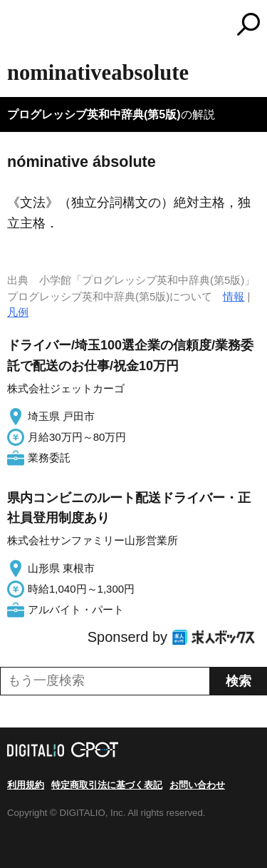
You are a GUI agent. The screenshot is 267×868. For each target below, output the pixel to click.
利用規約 (26, 785)
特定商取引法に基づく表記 (107, 785)
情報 (234, 296)
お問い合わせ (197, 785)
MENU (18, 26)
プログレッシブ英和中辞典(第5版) (94, 114)
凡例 (18, 312)
